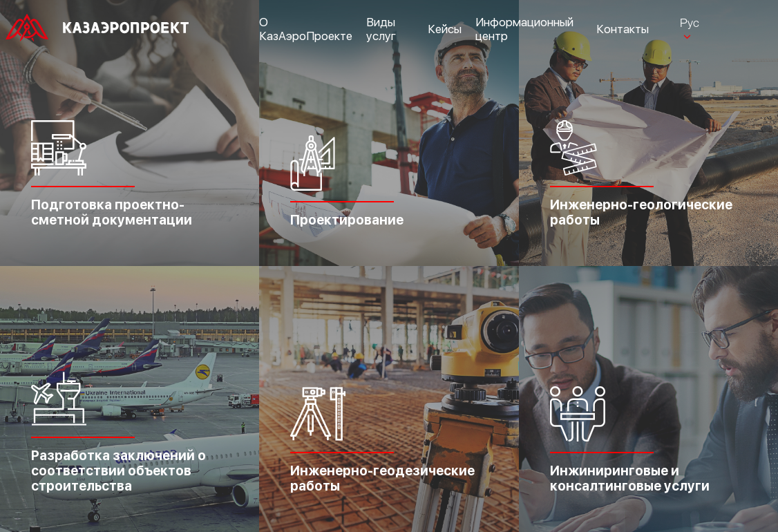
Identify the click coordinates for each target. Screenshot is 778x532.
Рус (690, 22)
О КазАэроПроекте (306, 29)
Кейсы (445, 29)
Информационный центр (524, 29)
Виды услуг (381, 29)
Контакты (623, 29)
